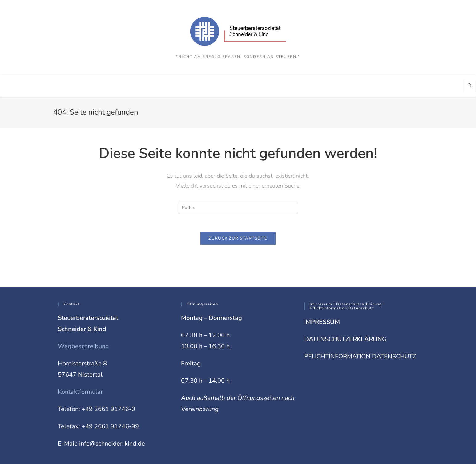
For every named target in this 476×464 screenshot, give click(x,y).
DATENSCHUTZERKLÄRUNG (346, 313)
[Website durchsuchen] (470, 86)
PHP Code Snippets (215, 461)
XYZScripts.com (264, 461)
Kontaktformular (81, 365)
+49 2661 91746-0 (108, 383)
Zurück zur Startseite (238, 239)
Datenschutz (412, 451)
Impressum (389, 451)
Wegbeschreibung (83, 320)
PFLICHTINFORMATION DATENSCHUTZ (361, 330)
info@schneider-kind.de (112, 417)
